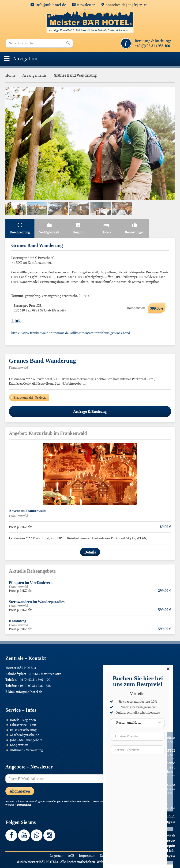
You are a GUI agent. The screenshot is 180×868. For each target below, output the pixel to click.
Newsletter (86, 5)
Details (90, 552)
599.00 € (157, 308)
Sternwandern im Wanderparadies (37, 602)
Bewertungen (135, 228)
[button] (25, 59)
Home (10, 75)
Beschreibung (20, 228)
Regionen (56, 856)
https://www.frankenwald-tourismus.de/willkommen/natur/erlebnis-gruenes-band (71, 333)
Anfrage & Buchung (90, 411)
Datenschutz (24, 805)
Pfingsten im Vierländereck (31, 583)
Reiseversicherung (23, 730)
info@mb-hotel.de (51, 5)
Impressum (87, 856)
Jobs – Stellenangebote (26, 740)
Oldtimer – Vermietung (26, 750)
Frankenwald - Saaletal (30, 397)
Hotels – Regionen (23, 720)
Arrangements (35, 75)
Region (78, 228)
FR (135, 5)
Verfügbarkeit (49, 228)
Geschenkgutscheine (24, 735)
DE (124, 5)
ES (146, 5)
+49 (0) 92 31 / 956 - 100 (34, 680)
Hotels (106, 228)
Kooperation (19, 745)
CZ (140, 5)
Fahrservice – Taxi (23, 725)
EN (130, 5)
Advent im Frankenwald (27, 511)
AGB (71, 856)
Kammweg (18, 621)
